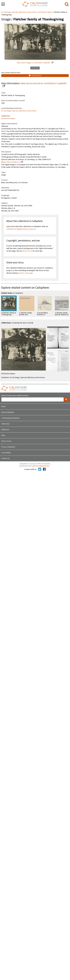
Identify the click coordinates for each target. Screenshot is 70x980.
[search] (67, 4)
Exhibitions (5, 430)
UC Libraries (46, 464)
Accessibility (6, 453)
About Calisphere (8, 412)
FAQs (3, 435)
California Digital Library (41, 466)
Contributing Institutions (10, 418)
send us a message (26, 273)
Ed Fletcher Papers (45, 12)
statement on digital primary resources (21, 229)
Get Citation (35, 68)
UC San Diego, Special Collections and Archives (19, 12)
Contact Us (5, 458)
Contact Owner (35, 76)
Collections (5, 424)
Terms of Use (6, 441)
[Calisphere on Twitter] (40, 469)
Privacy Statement (8, 447)
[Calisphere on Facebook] (44, 469)
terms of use (27, 251)
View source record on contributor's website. (44, 83)
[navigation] (3, 4)
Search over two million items (15, 396)
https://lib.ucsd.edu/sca (11, 162)
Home (3, 407)
